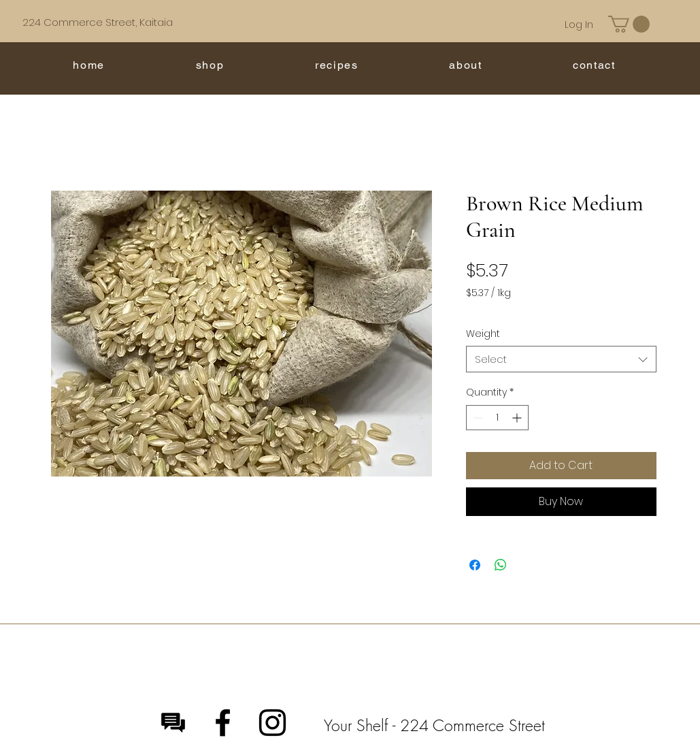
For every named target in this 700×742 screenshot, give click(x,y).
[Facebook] (223, 723)
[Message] (173, 723)
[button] (629, 24)
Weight (483, 334)
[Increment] (518, 418)
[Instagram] (272, 723)
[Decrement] (477, 418)
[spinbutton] (497, 418)
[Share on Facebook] (475, 565)
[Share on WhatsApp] (501, 565)
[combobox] (561, 359)
